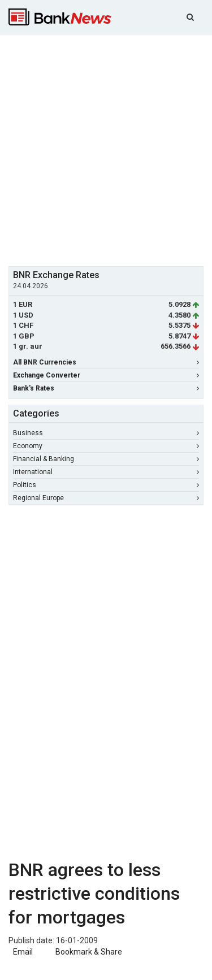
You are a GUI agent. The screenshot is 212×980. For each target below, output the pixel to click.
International (106, 472)
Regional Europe (106, 498)
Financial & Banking (106, 459)
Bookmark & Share (89, 952)
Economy (106, 446)
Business (106, 433)
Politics (106, 485)
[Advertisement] (106, 149)
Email (22, 952)
